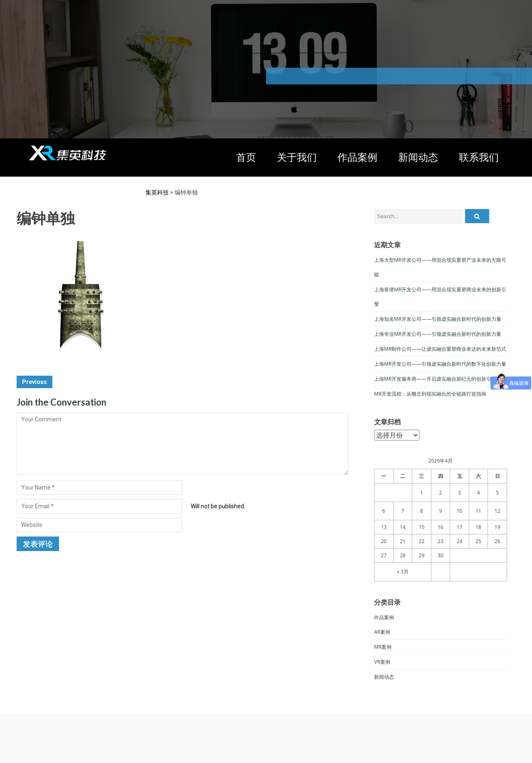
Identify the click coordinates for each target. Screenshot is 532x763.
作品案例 (357, 158)
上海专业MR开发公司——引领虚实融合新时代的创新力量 (438, 334)
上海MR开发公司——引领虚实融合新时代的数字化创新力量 (440, 364)
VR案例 (382, 662)
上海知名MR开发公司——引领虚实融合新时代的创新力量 (438, 319)
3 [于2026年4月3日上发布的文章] (459, 493)
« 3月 (403, 572)
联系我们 (479, 158)
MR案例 (383, 647)
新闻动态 (418, 158)
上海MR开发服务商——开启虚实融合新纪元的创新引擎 (435, 379)
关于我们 (297, 158)
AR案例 (382, 632)
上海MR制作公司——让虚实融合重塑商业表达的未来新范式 (440, 349)
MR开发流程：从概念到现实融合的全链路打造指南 (430, 394)
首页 (246, 158)
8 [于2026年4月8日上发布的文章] (422, 511)
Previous (34, 382)
